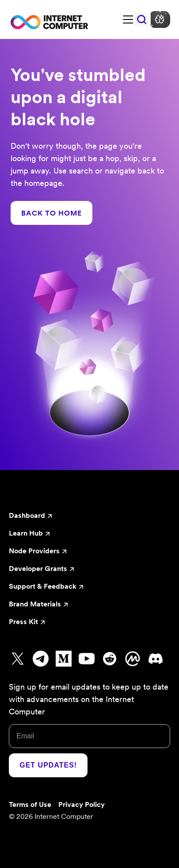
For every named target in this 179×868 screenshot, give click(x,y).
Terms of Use (30, 804)
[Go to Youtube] (87, 659)
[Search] (142, 19)
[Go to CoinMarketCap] (133, 659)
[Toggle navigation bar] (128, 19)
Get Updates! (48, 765)
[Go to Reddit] (110, 659)
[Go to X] (18, 659)
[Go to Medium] (64, 659)
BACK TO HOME (51, 213)
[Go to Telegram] (41, 659)
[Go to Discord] (156, 659)
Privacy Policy (82, 804)
